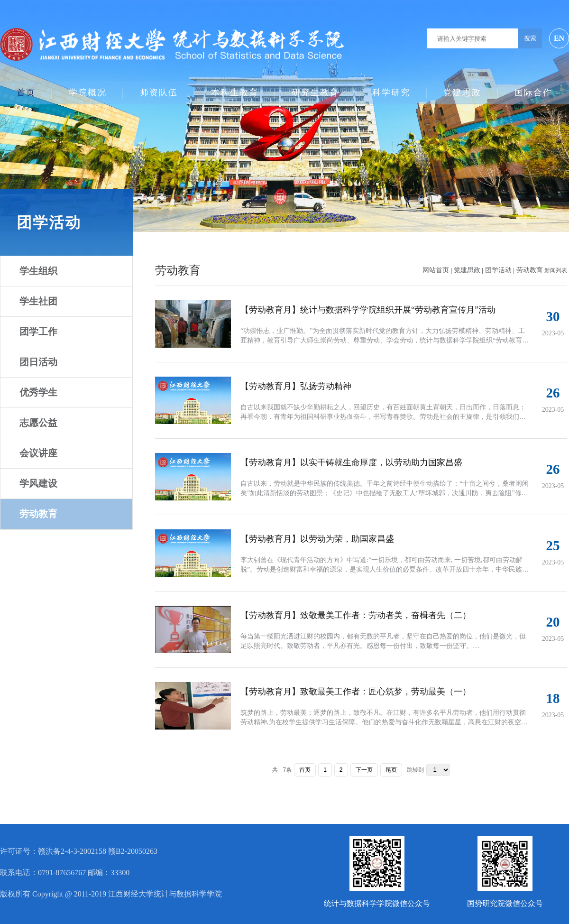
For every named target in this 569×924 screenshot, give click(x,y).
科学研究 (391, 88)
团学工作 (38, 332)
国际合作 (533, 88)
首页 (26, 88)
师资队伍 (159, 88)
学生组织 (38, 271)
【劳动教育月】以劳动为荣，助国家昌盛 (317, 539)
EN (559, 38)
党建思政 (462, 88)
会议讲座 (38, 453)
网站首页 (436, 270)
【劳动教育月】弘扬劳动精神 (296, 386)
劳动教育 (38, 514)
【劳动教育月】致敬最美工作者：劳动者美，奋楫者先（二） (356, 615)
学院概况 (88, 88)
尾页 (391, 770)
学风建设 (38, 483)
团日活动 (38, 362)
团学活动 (499, 270)
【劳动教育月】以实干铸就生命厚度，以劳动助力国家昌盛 (351, 462)
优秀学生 (38, 392)
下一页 (364, 770)
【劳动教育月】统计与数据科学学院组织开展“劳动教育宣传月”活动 (368, 310)
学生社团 (38, 301)
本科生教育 (235, 88)
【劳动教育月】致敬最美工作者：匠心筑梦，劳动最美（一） (356, 692)
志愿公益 (38, 423)
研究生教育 (315, 88)
